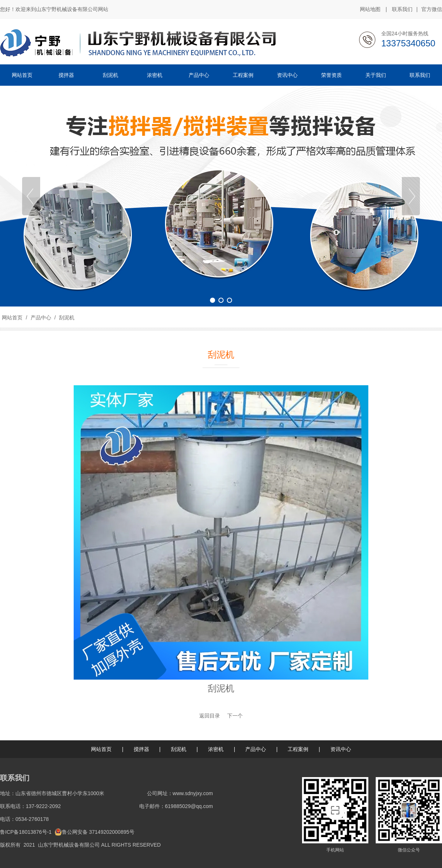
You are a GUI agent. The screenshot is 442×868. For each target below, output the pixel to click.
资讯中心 (341, 749)
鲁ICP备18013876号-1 (26, 832)
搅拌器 (141, 749)
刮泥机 (66, 318)
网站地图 (370, 9)
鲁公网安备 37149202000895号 (94, 832)
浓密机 (216, 749)
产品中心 (41, 318)
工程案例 (298, 749)
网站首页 (12, 318)
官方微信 (432, 10)
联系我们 (402, 9)
